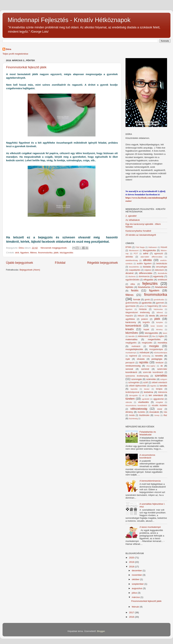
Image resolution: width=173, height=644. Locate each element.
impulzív (129, 316)
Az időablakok (133, 220)
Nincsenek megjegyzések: (54, 248)
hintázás (143, 309)
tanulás (163, 386)
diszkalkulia (162, 273)
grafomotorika (132, 303)
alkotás (147, 260)
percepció (130, 363)
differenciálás (146, 273)
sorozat (129, 369)
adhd (146, 253)
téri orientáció (156, 395)
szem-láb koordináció (153, 372)
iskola (152, 316)
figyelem (25, 253)
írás (165, 412)
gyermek (160, 303)
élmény (129, 412)
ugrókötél (146, 399)
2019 (132, 562)
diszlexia (132, 276)
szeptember (138, 584)
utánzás (129, 402)
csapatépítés (135, 270)
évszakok (154, 412)
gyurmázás (131, 306)
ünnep (157, 415)
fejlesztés (150, 284)
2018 (132, 567)
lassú (165, 333)
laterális (132, 336)
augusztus (137, 588)
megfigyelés (131, 343)
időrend (160, 312)
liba (154, 336)
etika (133, 284)
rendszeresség (133, 366)
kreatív (130, 329)
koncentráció (133, 326)
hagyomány (153, 306)
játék (56, 253)
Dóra (9, 49)
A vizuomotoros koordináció (147, 456)
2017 (132, 612)
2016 (132, 617)
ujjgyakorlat (158, 399)
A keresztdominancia (150, 481)
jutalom (145, 319)
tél (143, 395)
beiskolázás (162, 264)
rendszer (160, 363)
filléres (33, 253)
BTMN (128, 247)
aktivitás (129, 257)
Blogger (101, 631)
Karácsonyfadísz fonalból (138, 231)
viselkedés (143, 402)
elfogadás (148, 280)
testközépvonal (132, 392)
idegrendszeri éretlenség (138, 312)
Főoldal (60, 263)
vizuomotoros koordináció (136, 405)
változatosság (139, 409)
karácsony (131, 322)
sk (162, 366)
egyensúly (158, 276)
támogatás (133, 395)
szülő (146, 382)
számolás (151, 379)
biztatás (147, 267)
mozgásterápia (156, 349)
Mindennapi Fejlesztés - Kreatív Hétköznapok (69, 20)
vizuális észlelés (159, 405)
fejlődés (129, 287)
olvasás (141, 359)
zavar (160, 409)
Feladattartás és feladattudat (148, 433)
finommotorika (45, 253)
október (136, 579)
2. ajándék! (131, 216)
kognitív (146, 322)
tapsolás (134, 389)
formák (137, 299)
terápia (159, 389)
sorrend (145, 369)
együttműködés (132, 280)
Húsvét (164, 247)
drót (17, 253)
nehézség (146, 356)
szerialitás (161, 376)
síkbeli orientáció (159, 382)
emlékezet (162, 280)
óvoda (132, 415)
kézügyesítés (67, 253)
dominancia (144, 276)
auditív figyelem (144, 264)
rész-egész (151, 366)
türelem (130, 399)
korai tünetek (157, 326)
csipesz (148, 270)
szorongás (137, 379)
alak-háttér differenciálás (151, 257)
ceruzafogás (161, 267)
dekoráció (160, 270)
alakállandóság (132, 260)
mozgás (154, 346)
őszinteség (133, 419)
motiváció (136, 346)
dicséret (129, 273)
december (137, 571)
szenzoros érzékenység (137, 376)
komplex (160, 322)
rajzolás (144, 362)
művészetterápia (160, 353)
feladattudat (161, 287)
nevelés (159, 356)
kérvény (159, 329)
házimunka (158, 309)
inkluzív (141, 316)
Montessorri (134, 250)
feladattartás (144, 287)
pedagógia (157, 359)
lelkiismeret (143, 336)
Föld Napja (140, 247)
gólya (142, 306)
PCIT (136, 254)
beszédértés (134, 267)
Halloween (153, 247)
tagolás (153, 386)
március (136, 597)
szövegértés (134, 382)
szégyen (164, 379)
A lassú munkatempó (150, 527)
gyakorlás (147, 303)
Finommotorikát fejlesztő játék (26, 67)
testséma (148, 392)
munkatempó (131, 353)
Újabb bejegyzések (20, 263)
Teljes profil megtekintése (15, 54)
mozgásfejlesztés (134, 349)
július (135, 593)
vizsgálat (159, 402)
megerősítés (154, 339)
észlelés (141, 412)
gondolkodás (159, 300)
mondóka (162, 343)
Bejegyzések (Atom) (30, 270)
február (136, 607)
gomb (147, 300)
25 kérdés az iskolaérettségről (141, 235)
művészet (145, 353)
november (137, 575)
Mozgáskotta (149, 250)
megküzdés (147, 343)
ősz (165, 415)
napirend (133, 356)
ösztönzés (144, 415)
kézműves (132, 333)
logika (161, 336)
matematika (131, 339)
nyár (128, 359)
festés (135, 290)
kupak (146, 329)
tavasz (147, 389)
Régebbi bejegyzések (103, 263)
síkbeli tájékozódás (137, 386)
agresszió (159, 254)
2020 (132, 558)
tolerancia (163, 392)
